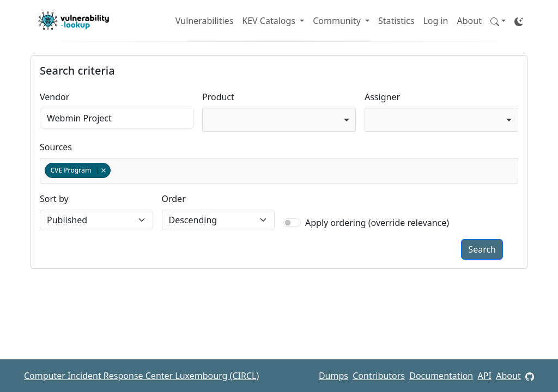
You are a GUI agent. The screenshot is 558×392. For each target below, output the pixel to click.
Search (482, 249)
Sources (56, 147)
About (469, 21)
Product (218, 97)
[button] (498, 21)
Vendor (54, 97)
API (485, 376)
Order (174, 199)
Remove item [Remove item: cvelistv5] (103, 170)
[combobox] (279, 120)
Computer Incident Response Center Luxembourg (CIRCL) (141, 376)
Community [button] (338, 21)
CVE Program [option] (77, 170)
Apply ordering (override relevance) (377, 223)
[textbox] (115, 171)
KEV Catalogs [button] (270, 21)
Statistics (396, 21)
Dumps (333, 376)
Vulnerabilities (204, 21)
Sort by (54, 199)
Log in (435, 21)
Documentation (441, 376)
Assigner (382, 97)
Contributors (379, 376)
